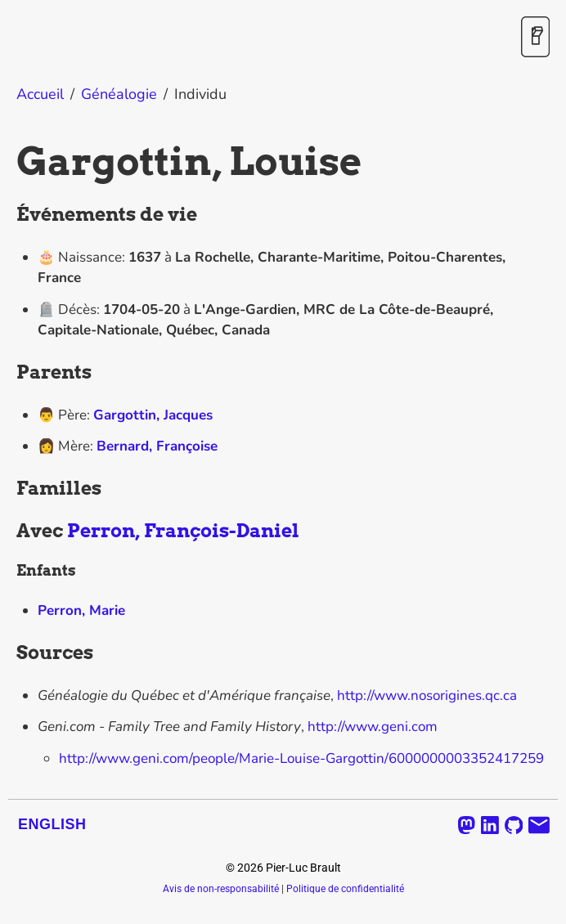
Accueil (40, 94)
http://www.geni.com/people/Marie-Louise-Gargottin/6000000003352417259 (301, 758)
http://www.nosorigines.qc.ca (427, 695)
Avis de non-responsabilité (221, 889)
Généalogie (119, 94)
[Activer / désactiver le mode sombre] (535, 38)
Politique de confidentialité (345, 889)
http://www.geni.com (373, 727)
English (52, 824)
